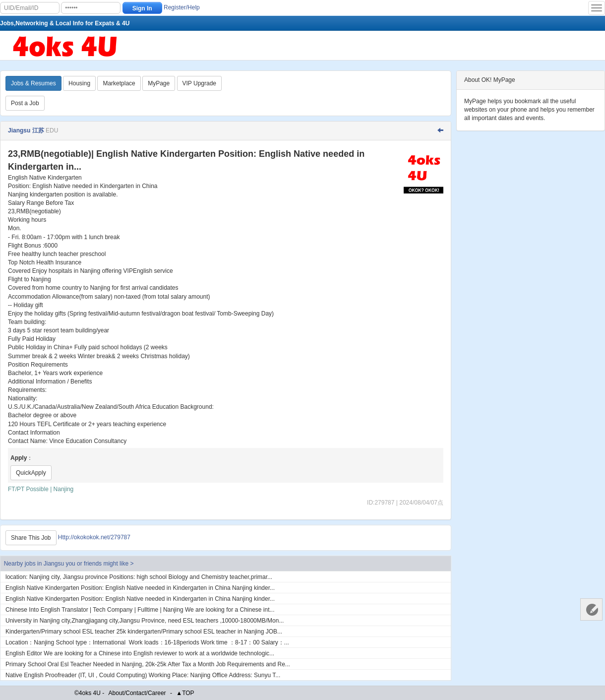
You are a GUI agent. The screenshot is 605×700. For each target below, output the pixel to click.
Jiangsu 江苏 (26, 130)
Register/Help (182, 7)
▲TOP (185, 693)
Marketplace (119, 83)
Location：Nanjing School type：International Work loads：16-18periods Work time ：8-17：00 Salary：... (147, 642)
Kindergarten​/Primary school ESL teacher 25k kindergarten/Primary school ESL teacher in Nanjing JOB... (144, 632)
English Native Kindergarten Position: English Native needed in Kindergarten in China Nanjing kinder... (140, 588)
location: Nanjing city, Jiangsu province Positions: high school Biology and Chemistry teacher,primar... (139, 577)
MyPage (159, 83)
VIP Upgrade (200, 83)
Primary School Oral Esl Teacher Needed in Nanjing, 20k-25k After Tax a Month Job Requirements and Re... (148, 664)
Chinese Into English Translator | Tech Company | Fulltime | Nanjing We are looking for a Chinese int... (140, 610)
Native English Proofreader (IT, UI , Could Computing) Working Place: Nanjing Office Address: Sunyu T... (143, 675)
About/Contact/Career (137, 693)
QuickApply (31, 473)
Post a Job (25, 103)
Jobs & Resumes (33, 83)
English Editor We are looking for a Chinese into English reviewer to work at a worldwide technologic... (140, 653)
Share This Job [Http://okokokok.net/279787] (31, 538)
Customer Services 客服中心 (591, 609)
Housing (79, 83)
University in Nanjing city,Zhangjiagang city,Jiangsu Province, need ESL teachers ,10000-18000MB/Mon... (145, 621)
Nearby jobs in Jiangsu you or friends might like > (69, 564)
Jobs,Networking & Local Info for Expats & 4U (65, 23)
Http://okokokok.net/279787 (94, 538)
